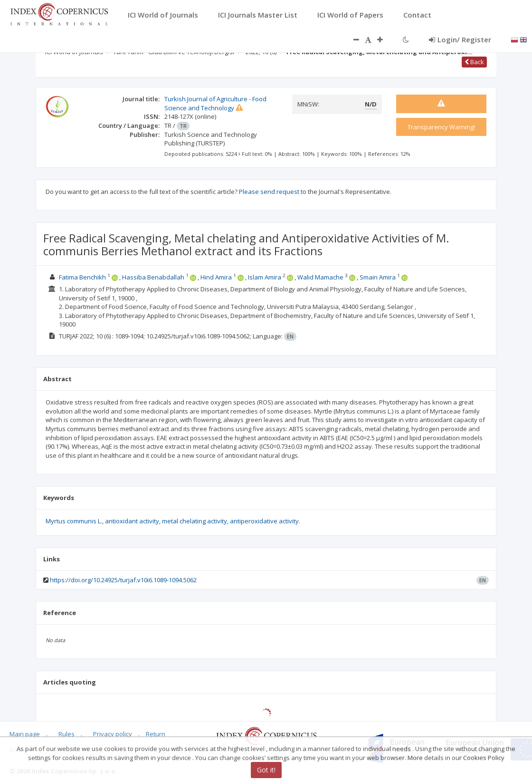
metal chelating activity (195, 521)
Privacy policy (113, 734)
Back (474, 62)
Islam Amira (265, 277)
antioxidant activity (132, 521)
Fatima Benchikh (82, 277)
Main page (25, 734)
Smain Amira (378, 277)
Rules (66, 734)
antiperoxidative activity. (265, 521)
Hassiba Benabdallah (153, 277)
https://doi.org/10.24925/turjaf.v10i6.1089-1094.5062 (123, 580)
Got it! (266, 770)
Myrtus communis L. (74, 521)
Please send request (269, 192)
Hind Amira (216, 277)
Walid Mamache (320, 277)
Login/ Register (460, 39)
